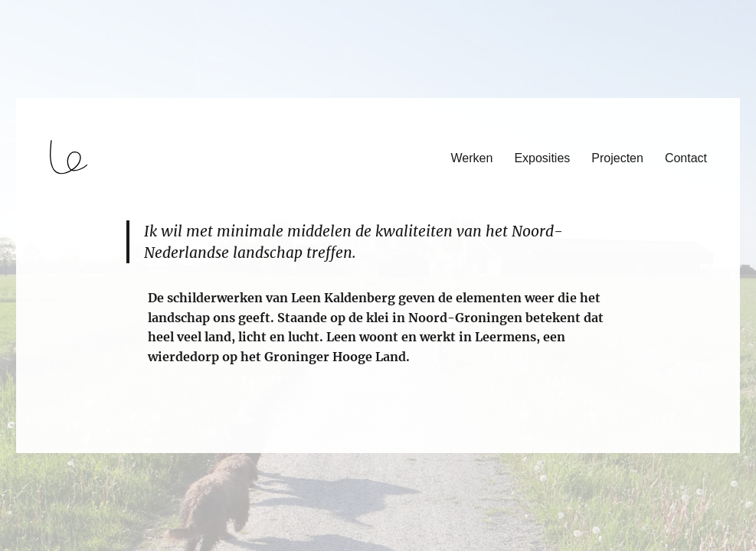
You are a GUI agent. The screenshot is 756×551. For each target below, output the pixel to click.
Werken (472, 158)
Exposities (542, 158)
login (41, 446)
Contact (686, 158)
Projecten (617, 158)
